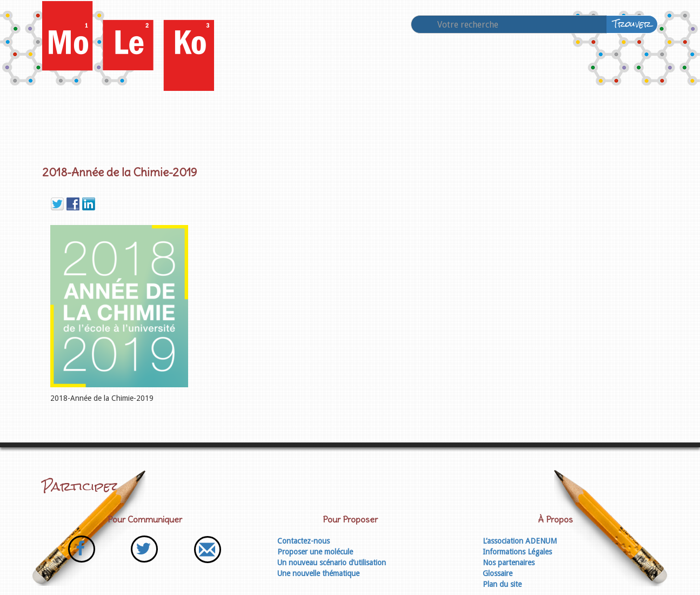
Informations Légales (517, 552)
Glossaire (498, 573)
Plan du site (502, 584)
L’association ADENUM (520, 541)
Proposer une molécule (315, 552)
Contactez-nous (304, 541)
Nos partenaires (509, 563)
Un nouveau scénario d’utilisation (332, 563)
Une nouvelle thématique (318, 573)
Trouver (632, 24)
